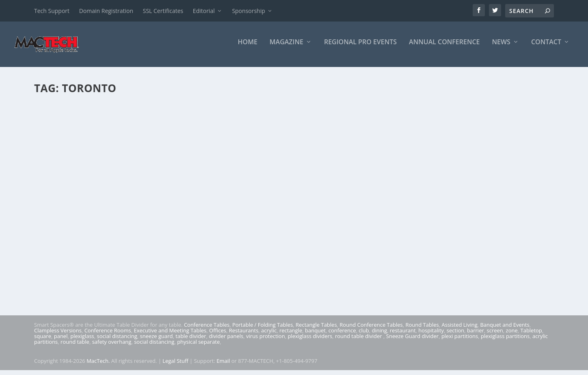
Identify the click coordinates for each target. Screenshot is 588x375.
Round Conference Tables (371, 330)
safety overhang (112, 347)
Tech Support (52, 11)
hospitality (431, 335)
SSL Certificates (163, 11)
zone (512, 335)
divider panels (226, 341)
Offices (218, 335)
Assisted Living (459, 330)
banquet (315, 335)
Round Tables (422, 330)
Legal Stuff (175, 366)
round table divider (359, 341)
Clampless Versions (58, 335)
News (501, 47)
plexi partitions (460, 341)
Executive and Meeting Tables (170, 335)
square (43, 341)
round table (75, 347)
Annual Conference (444, 47)
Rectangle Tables (316, 330)
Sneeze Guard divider (412, 341)
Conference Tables (207, 330)
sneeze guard (157, 341)
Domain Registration (106, 11)
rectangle (291, 335)
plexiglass (82, 341)
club (364, 335)
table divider (191, 341)
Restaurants (244, 335)
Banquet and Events (505, 330)
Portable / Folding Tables (263, 330)
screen (495, 335)
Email (223, 366)
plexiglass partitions (505, 341)
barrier (476, 335)
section (455, 335)
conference (342, 335)
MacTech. (98, 366)
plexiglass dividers (310, 341)
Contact (546, 47)
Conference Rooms (108, 335)
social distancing (117, 341)
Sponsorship (248, 11)
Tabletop (531, 335)
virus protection (266, 341)
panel (61, 341)
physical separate (198, 347)
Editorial (204, 11)
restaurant (403, 335)
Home (248, 47)
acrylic (269, 335)
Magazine (286, 47)
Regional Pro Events (360, 47)
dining (380, 335)
